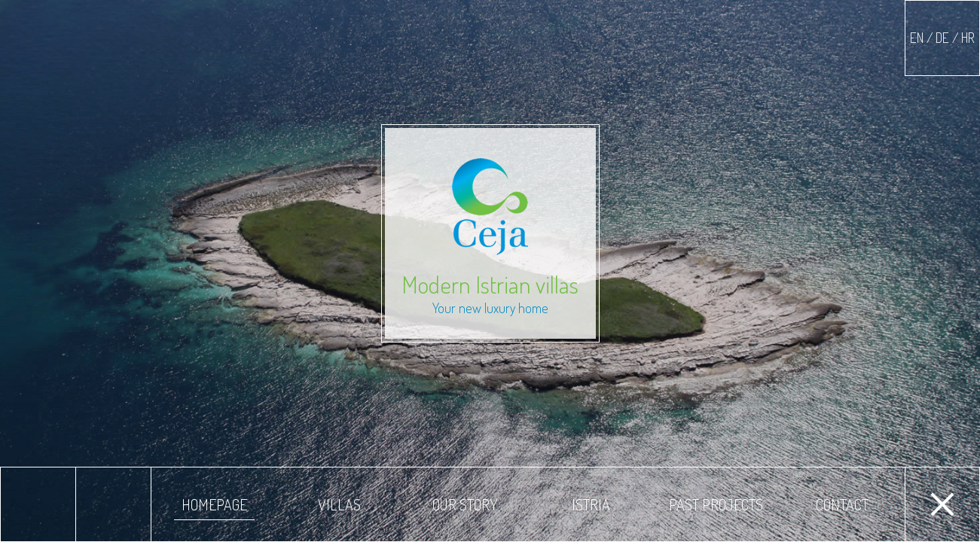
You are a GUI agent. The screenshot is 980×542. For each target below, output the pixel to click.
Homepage (214, 504)
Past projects (716, 504)
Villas (339, 504)
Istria (591, 504)
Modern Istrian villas (490, 238)
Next (113, 504)
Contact (842, 504)
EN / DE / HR (942, 38)
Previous (38, 504)
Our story (465, 504)
